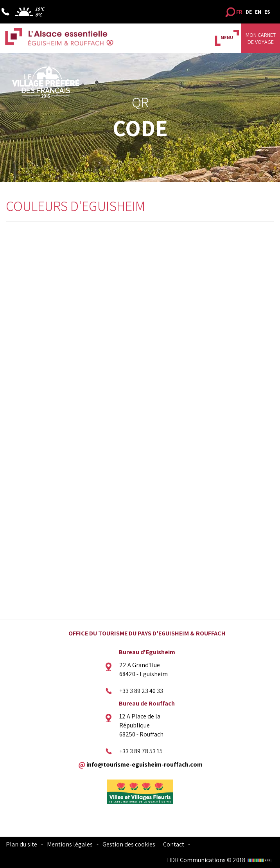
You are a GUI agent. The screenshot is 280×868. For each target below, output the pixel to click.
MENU (227, 37)
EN (258, 12)
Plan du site (22, 844)
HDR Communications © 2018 (221, 860)
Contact (174, 844)
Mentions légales (70, 844)
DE (249, 12)
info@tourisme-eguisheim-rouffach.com (144, 764)
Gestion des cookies (129, 844)
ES (267, 12)
